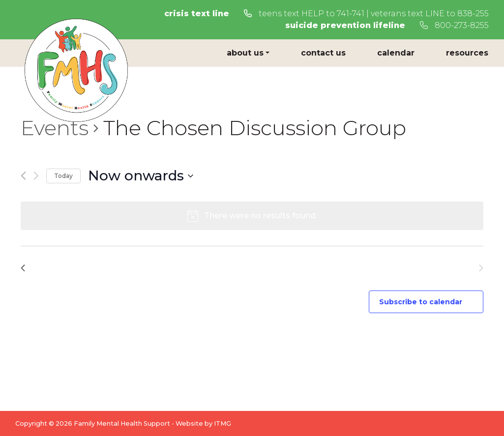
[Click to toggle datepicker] (141, 176)
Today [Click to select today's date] (63, 176)
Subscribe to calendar (421, 302)
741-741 (351, 14)
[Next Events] (36, 176)
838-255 (473, 14)
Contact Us (323, 53)
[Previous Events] (23, 176)
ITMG (222, 423)
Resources (467, 53)
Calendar (396, 53)
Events (55, 128)
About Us (245, 53)
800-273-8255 (454, 25)
